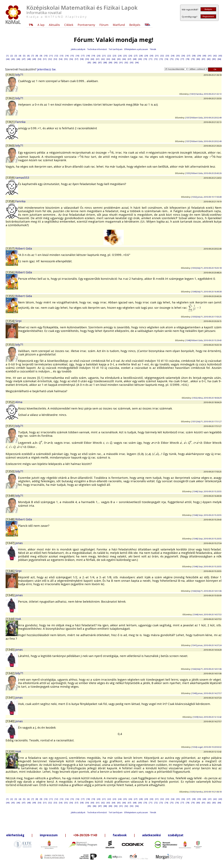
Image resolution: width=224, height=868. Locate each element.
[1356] (10, 272)
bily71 (19, 75)
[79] (193, 59)
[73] (161, 59)
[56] (71, 59)
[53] (55, 59)
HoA (18, 619)
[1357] (10, 248)
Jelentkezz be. (47, 69)
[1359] (10, 177)
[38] (194, 56)
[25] (125, 56)
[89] (110, 62)
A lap (41, 25)
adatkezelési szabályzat (163, 835)
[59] (87, 59)
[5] (24, 56)
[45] (13, 59)
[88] (105, 62)
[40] (204, 56)
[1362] (10, 98)
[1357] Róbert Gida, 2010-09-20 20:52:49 (203, 118)
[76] (177, 59)
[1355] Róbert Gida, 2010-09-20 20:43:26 (203, 173)
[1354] (10, 321)
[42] (215, 56)
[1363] (10, 75)
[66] (124, 59)
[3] (16, 56)
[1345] (10, 595)
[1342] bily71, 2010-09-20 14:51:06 (206, 591)
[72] (156, 59)
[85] (89, 62)
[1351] (10, 426)
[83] (214, 59)
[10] (46, 56)
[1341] (10, 697)
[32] (162, 56)
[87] (100, 62)
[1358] (10, 201)
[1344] (10, 619)
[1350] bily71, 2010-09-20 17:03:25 (206, 317)
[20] (99, 56)
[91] (121, 62)
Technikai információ (97, 49)
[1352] (10, 402)
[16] (77, 56)
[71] (151, 59)
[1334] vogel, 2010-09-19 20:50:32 (206, 747)
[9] (41, 56)
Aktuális (54, 25)
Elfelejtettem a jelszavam (136, 49)
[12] (56, 56)
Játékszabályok (78, 49)
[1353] (10, 344)
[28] (141, 56)
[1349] (10, 496)
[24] (120, 56)
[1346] (10, 571)
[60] (92, 59)
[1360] (10, 145)
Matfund (119, 25)
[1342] (10, 673)
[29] (146, 56)
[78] (188, 59)
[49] (34, 59)
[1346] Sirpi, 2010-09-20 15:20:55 (207, 491)
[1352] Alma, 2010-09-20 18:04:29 (207, 398)
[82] (209, 59)
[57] (77, 59)
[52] (50, 59)
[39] (199, 56)
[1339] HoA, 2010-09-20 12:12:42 (207, 717)
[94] (137, 62)
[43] (220, 56)
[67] (129, 59)
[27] (136, 56)
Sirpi (18, 321)
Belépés (208, 9)
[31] (157, 56)
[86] (95, 62)
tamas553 (22, 177)
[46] (18, 59)
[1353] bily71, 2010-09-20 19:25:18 (206, 268)
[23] (114, 56)
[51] (45, 59)
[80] (198, 59)
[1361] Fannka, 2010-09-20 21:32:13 (206, 94)
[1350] (10, 471)
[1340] (10, 721)
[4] (20, 56)
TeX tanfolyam (116, 49)
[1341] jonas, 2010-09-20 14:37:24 (206, 645)
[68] (135, 59)
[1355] (10, 296)
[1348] (10, 519)
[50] (40, 59)
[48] (29, 59)
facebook (120, 835)
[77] (182, 59)
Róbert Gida (24, 248)
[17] (83, 56)
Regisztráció (208, 16)
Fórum (104, 25)
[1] (7, 56)
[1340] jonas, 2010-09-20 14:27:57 (206, 693)
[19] (93, 56)
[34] (173, 56)
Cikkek (69, 25)
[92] (126, 62)
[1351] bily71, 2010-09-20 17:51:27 (206, 421)
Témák (153, 49)
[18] (88, 56)
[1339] (10, 751)
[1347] (10, 543)
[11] (51, 56)
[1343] (10, 649)
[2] (12, 56)
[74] (166, 59)
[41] (210, 56)
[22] (109, 56)
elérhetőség (15, 835)
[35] (178, 56)
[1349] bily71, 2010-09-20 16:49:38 (206, 292)
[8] (37, 56)
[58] (82, 59)
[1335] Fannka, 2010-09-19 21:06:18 (206, 792)
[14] (67, 56)
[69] (140, 59)
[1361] (10, 122)
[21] (104, 56)
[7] (33, 56)
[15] (72, 56)
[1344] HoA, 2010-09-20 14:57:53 (207, 614)
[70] (145, 59)
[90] (116, 62)
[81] (203, 59)
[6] (28, 56)
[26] (130, 56)
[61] (98, 59)
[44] (8, 59)
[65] (119, 59)
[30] (152, 56)
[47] (24, 59)
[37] (189, 56)
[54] (61, 59)
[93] (132, 62)
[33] (167, 56)
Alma (19, 402)
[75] (172, 59)
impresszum (49, 835)
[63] (108, 59)
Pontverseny (86, 25)
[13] (62, 56)
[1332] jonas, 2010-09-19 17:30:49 (206, 197)
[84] (219, 59)
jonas (19, 543)
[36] (183, 56)
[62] (103, 59)
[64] (114, 59)
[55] (66, 59)
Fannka (20, 122)
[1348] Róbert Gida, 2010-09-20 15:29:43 (203, 340)
